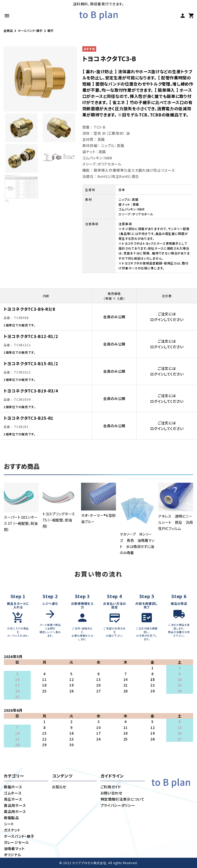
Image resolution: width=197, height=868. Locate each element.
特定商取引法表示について (123, 799)
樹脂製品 (11, 818)
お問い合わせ (111, 793)
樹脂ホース (13, 787)
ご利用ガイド (111, 787)
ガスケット (12, 830)
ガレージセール (16, 842)
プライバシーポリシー (118, 805)
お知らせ (59, 787)
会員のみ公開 (114, 317)
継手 (51, 30)
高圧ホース (13, 799)
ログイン (157, 319)
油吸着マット (14, 848)
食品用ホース (15, 805)
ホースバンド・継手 (30, 30)
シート (9, 824)
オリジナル (13, 855)
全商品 (8, 30)
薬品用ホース (15, 811)
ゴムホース (13, 793)
